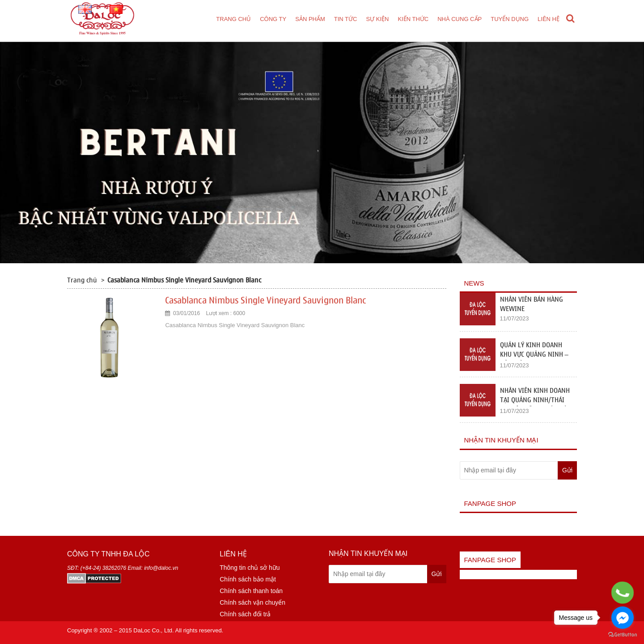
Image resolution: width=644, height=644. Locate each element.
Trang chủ (233, 19)
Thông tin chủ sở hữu (250, 568)
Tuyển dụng (510, 19)
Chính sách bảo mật (248, 579)
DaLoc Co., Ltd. (153, 630)
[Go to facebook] (623, 618)
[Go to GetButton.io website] (623, 635)
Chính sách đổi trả (245, 614)
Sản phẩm (310, 19)
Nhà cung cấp (460, 19)
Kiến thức (413, 19)
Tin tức (346, 19)
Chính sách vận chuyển (252, 602)
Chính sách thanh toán (251, 591)
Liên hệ (549, 19)
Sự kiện (377, 19)
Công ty (273, 19)
